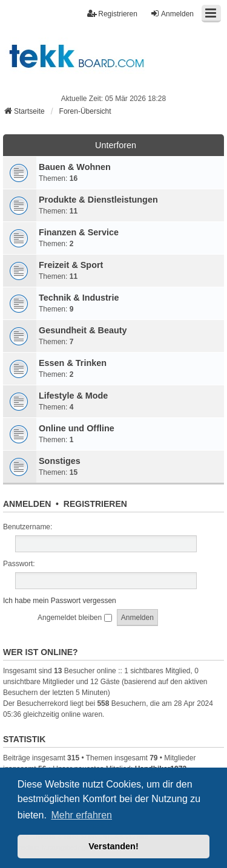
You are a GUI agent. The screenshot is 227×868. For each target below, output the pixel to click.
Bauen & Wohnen (75, 167)
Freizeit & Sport (71, 265)
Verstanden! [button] (113, 846)
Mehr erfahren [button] (81, 815)
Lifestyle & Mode (73, 396)
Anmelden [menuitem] (172, 14)
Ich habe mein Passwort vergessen (60, 601)
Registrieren (95, 504)
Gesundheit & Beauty (83, 330)
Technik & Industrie (79, 298)
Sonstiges (60, 461)
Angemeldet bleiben (74, 618)
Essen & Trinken (73, 363)
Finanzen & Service (79, 232)
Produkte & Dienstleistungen (98, 200)
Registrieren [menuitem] (112, 14)
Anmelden (27, 504)
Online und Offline (77, 428)
